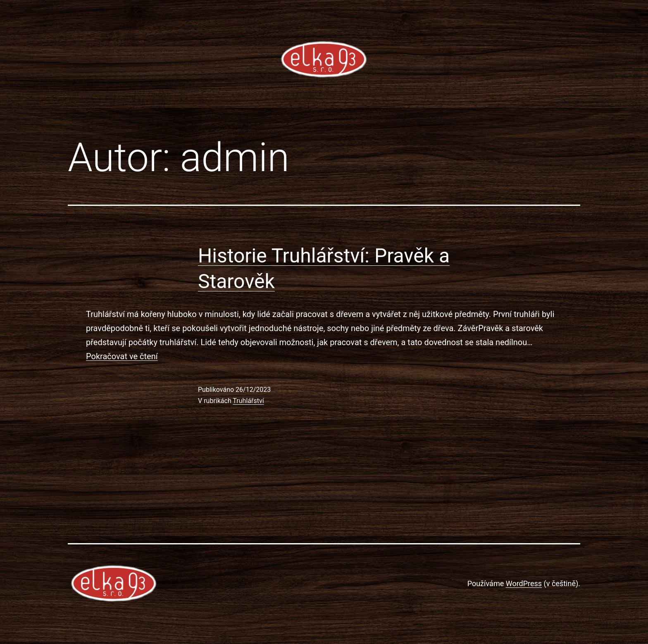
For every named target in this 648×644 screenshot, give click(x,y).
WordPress (524, 583)
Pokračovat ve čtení (122, 356)
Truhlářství (248, 401)
